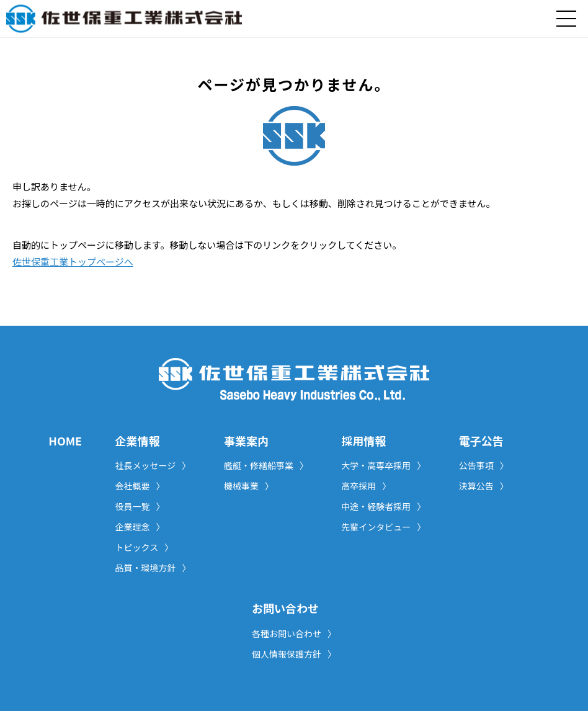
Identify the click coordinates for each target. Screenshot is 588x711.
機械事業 (249, 486)
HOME (65, 440)
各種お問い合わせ (294, 633)
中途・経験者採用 (383, 506)
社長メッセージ (153, 465)
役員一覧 (140, 506)
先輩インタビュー (383, 527)
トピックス (145, 547)
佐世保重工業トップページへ (73, 262)
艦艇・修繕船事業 (266, 465)
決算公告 (484, 486)
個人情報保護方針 (294, 654)
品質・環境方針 (153, 568)
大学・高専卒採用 (383, 465)
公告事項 (484, 465)
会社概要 (140, 486)
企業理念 (140, 527)
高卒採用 (366, 486)
